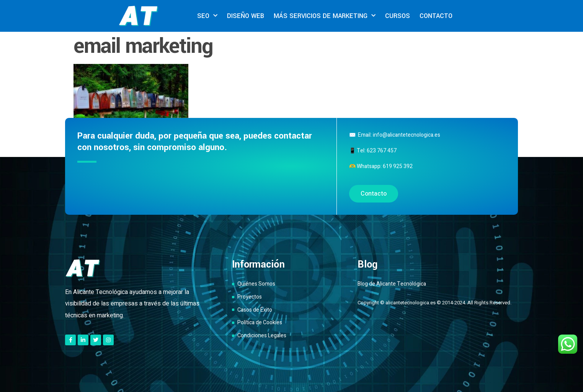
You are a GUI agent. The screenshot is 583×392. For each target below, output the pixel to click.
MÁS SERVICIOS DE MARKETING (325, 16)
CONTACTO (436, 16)
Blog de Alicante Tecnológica (392, 284)
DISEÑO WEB (246, 16)
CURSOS (398, 16)
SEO (207, 16)
